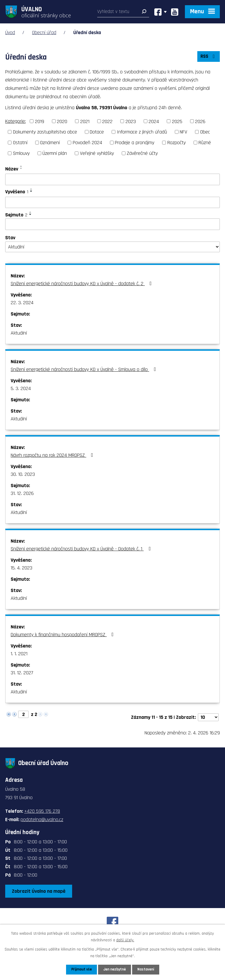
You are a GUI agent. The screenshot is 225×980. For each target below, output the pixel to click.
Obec (205, 132)
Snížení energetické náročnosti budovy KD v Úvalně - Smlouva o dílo (85, 369)
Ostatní (20, 143)
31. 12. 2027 (22, 673)
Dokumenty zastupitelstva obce (45, 132)
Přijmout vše (80, 969)
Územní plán (55, 153)
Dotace (97, 132)
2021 (85, 121)
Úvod (10, 33)
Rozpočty (177, 143)
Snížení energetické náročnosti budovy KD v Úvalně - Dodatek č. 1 (82, 549)
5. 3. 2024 (21, 388)
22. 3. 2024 (22, 303)
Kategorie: (15, 121)
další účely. (125, 940)
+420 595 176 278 (42, 811)
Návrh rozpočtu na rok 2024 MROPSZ (53, 455)
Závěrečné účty (142, 153)
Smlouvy (21, 153)
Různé (205, 143)
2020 (62, 121)
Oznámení (50, 143)
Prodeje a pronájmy (135, 143)
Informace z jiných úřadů (142, 132)
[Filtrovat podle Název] (112, 179)
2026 (200, 121)
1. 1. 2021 (19, 654)
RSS (208, 58)
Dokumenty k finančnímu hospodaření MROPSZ (63, 635)
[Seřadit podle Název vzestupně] (21, 166)
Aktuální (19, 333)
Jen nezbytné (115, 969)
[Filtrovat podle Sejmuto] (112, 224)
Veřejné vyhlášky (97, 153)
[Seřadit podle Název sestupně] (21, 168)
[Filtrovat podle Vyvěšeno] (112, 203)
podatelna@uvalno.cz (42, 820)
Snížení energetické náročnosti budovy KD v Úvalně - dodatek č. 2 (82, 284)
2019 (40, 121)
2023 (131, 121)
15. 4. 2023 (21, 568)
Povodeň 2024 (87, 143)
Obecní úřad (44, 33)
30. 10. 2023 (23, 474)
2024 (154, 121)
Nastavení (147, 969)
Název (12, 169)
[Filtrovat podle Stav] (112, 247)
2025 (177, 121)
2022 (107, 121)
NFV (183, 132)
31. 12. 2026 (22, 493)
